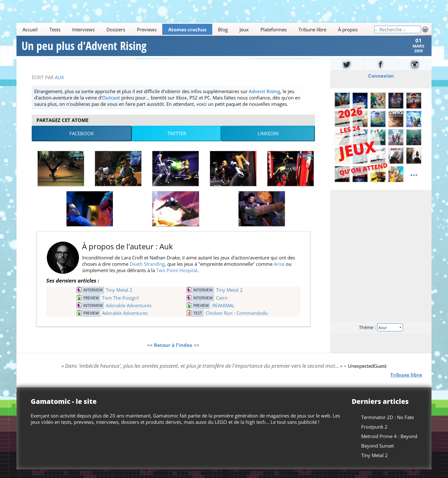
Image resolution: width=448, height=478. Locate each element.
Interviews (83, 29)
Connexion (381, 84)
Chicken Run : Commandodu (237, 321)
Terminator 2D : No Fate (387, 425)
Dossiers (116, 29)
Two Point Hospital (177, 278)
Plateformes (274, 29)
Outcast (111, 105)
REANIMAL (224, 314)
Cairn (222, 306)
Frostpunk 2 (374, 435)
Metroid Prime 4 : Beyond (389, 444)
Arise (279, 272)
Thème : (381, 335)
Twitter (177, 142)
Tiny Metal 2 (119, 298)
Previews (147, 29)
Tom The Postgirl (120, 306)
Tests (55, 29)
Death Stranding (147, 272)
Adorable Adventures (129, 314)
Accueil (30, 29)
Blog (223, 29)
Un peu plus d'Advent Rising (84, 50)
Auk (59, 85)
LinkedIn (268, 142)
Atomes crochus (187, 29)
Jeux (244, 29)
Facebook (82, 142)
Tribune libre (312, 29)
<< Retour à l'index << (173, 353)
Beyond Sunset (378, 454)
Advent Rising (264, 99)
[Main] (195, 29)
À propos (348, 29)
